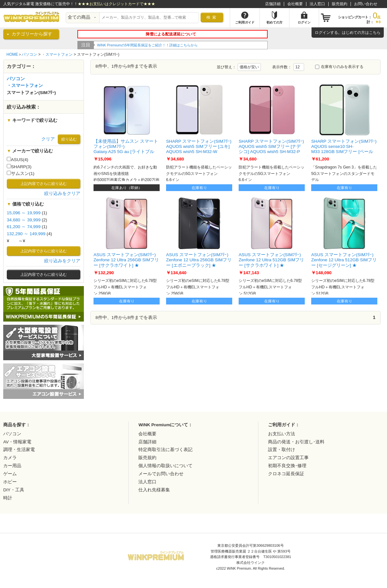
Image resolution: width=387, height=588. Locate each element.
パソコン (29, 54)
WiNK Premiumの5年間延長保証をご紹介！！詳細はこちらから (147, 45)
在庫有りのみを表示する (339, 67)
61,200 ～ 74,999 (24, 227)
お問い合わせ (366, 4)
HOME (12, 54)
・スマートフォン (57, 54)
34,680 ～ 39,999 (24, 220)
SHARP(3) (19, 167)
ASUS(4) (18, 159)
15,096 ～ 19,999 (24, 213)
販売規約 (340, 4)
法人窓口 (317, 4)
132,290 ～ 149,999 (26, 234)
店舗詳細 (273, 4)
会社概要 (295, 4)
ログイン (322, 33)
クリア (48, 139)
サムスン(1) (21, 173)
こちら (375, 33)
